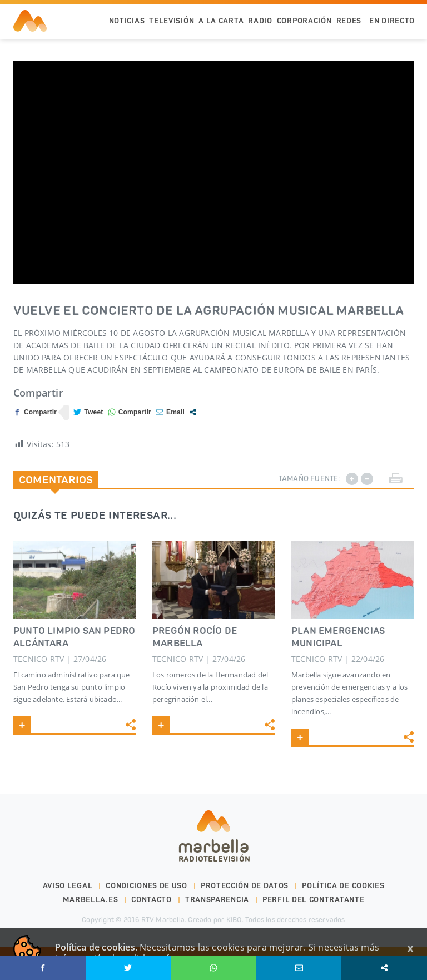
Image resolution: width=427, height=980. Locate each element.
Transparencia (217, 900)
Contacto (152, 900)
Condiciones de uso (147, 886)
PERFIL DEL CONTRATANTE (313, 900)
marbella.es (91, 900)
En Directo (392, 21)
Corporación (304, 21)
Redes (349, 21)
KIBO (234, 920)
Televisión (172, 21)
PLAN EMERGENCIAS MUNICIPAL (338, 637)
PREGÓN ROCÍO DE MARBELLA (195, 637)
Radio (260, 21)
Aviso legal (68, 886)
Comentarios (56, 479)
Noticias (127, 21)
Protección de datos (245, 886)
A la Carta (221, 21)
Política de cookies (343, 886)
